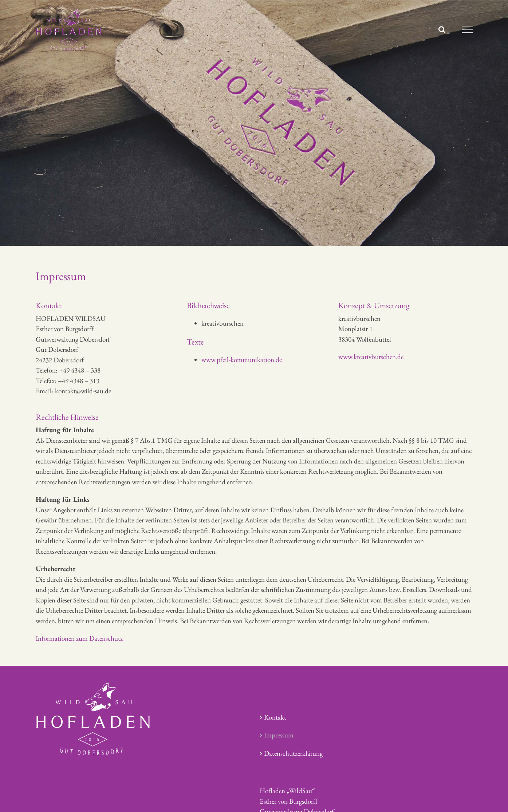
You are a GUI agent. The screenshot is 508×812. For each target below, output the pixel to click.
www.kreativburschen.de (371, 357)
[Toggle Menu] (467, 30)
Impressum (279, 735)
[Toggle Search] (442, 29)
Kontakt (275, 717)
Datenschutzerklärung (293, 753)
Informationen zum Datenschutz (79, 638)
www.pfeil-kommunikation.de (242, 360)
